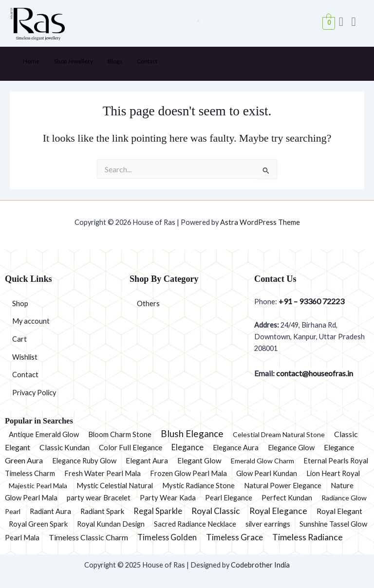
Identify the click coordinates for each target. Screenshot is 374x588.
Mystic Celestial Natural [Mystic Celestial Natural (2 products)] (115, 485)
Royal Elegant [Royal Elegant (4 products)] (339, 511)
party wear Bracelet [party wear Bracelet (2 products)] (99, 497)
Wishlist (25, 357)
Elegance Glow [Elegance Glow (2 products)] (291, 447)
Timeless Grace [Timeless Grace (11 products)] (234, 537)
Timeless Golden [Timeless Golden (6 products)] (167, 537)
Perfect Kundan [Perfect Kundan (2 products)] (287, 497)
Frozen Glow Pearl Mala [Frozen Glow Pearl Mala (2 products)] (188, 473)
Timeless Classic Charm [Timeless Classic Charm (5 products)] (88, 537)
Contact (147, 61)
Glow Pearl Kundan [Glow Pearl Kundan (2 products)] (267, 473)
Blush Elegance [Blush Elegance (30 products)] (192, 433)
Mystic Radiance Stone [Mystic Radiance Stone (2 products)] (198, 485)
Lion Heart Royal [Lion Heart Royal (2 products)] (333, 473)
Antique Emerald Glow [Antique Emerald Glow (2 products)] (44, 434)
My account (31, 321)
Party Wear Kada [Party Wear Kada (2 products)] (168, 497)
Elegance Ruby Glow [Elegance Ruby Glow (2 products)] (84, 460)
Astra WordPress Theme (260, 222)
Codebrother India (260, 565)
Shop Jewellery (74, 61)
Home (31, 61)
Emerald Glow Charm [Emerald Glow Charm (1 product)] (262, 461)
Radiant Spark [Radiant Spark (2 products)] (102, 511)
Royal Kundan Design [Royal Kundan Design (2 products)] (111, 524)
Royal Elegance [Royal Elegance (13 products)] (278, 511)
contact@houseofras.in (314, 373)
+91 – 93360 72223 (311, 301)
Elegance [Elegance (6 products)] (187, 447)
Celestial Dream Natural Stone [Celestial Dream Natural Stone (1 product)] (279, 434)
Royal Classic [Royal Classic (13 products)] (216, 511)
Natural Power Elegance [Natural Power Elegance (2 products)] (283, 485)
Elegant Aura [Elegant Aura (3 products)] (147, 460)
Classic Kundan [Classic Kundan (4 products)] (65, 447)
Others (148, 303)
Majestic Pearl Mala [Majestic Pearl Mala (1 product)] (38, 486)
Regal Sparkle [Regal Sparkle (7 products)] (158, 511)
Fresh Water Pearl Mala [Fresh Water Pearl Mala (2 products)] (103, 473)
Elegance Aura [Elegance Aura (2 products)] (236, 447)
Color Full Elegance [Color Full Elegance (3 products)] (131, 447)
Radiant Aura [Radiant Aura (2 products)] (50, 511)
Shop (20, 303)
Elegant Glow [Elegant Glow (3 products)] (199, 460)
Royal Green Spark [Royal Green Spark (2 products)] (38, 524)
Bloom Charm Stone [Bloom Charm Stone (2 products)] (120, 434)
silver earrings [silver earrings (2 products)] (268, 524)
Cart (19, 339)
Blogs (115, 61)
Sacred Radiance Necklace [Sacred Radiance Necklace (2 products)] (195, 524)
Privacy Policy (34, 393)
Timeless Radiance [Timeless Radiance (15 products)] (308, 537)
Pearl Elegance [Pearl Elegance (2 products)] (229, 497)
